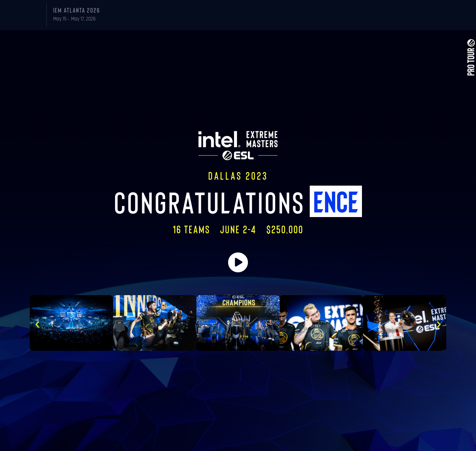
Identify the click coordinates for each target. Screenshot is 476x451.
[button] (37, 324)
